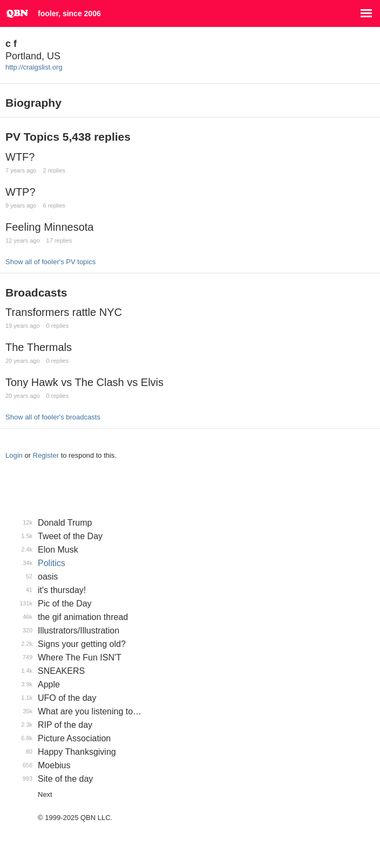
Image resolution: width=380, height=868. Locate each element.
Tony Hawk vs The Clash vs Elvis (84, 382)
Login (14, 455)
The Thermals (39, 347)
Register (46, 455)
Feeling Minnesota (49, 227)
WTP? (21, 192)
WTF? (20, 157)
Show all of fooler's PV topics (50, 262)
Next (45, 794)
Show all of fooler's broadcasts (53, 417)
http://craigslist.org (34, 67)
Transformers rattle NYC (64, 312)
